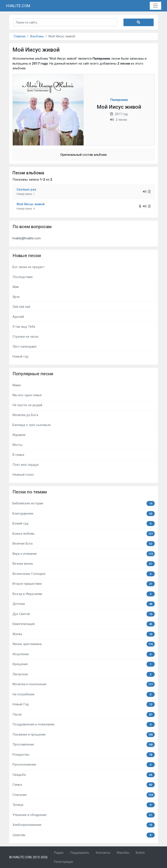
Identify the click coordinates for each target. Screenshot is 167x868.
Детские (84, 604)
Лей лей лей (21, 307)
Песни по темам (30, 492)
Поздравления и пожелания (84, 724)
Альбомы (37, 36)
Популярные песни (33, 374)
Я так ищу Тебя (24, 327)
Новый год (20, 356)
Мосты (18, 445)
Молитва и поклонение (84, 684)
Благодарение (84, 514)
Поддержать (80, 853)
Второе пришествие (84, 584)
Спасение (84, 795)
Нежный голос (23, 475)
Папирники (119, 100)
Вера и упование (84, 554)
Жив (16, 287)
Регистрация (63, 862)
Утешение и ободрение (84, 815)
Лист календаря (24, 347)
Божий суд (84, 524)
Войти (140, 853)
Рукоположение (84, 765)
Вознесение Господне (84, 574)
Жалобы (123, 853)
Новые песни (27, 256)
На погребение (84, 694)
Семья (84, 785)
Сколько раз (26, 189)
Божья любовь (84, 534)
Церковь (84, 835)
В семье (18, 455)
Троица (84, 805)
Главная (20, 36)
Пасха (84, 715)
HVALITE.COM (18, 6)
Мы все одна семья (27, 395)
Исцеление (84, 654)
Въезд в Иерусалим (84, 594)
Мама (17, 385)
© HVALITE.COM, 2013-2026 (28, 857)
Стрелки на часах (25, 337)
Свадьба (84, 775)
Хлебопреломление (84, 825)
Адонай (18, 317)
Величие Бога (84, 544)
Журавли (19, 435)
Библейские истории (84, 503)
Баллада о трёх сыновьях (32, 425)
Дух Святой (84, 614)
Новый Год (84, 704)
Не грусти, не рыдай (27, 405)
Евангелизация (84, 624)
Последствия (23, 277)
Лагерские (84, 674)
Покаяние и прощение (84, 735)
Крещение (84, 664)
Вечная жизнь (84, 564)
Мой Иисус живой (31, 204)
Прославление (84, 745)
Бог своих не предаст (29, 267)
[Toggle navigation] (155, 6)
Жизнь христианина (84, 644)
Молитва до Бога (25, 415)
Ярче (16, 297)
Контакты (103, 853)
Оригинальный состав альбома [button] (83, 155)
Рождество (84, 755)
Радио (59, 853)
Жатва (84, 634)
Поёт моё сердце (26, 465)
